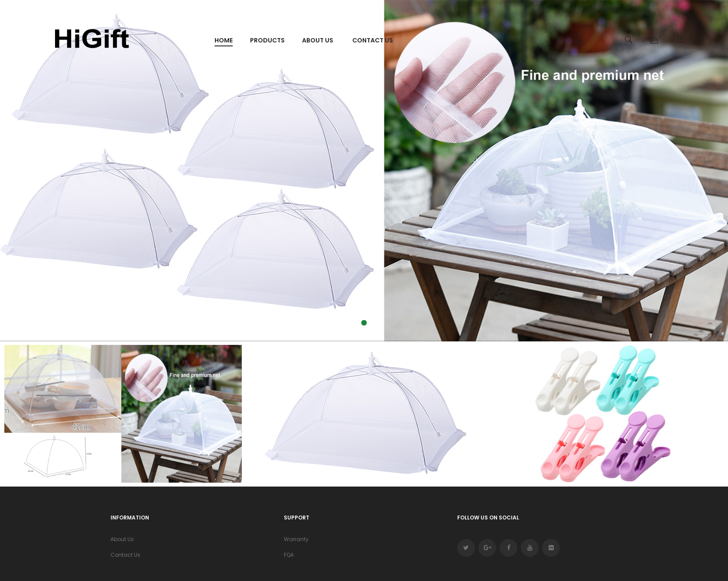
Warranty (296, 539)
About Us (122, 539)
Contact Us (125, 555)
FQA (289, 555)
